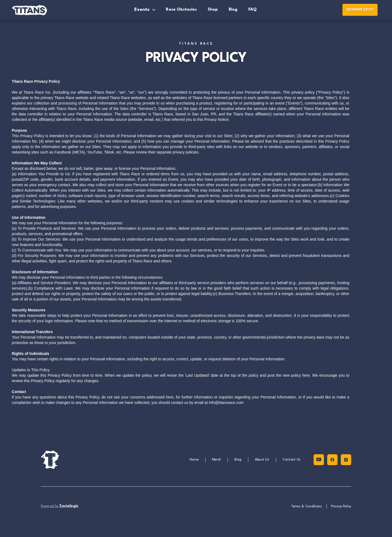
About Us (262, 460)
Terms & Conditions (307, 506)
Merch (217, 460)
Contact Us (292, 460)
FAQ (252, 10)
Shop (213, 10)
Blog (233, 10)
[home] (36, 10)
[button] (145, 10)
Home (194, 460)
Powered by (60, 506)
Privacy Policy (341, 506)
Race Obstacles (181, 10)
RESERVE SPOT (360, 10)
